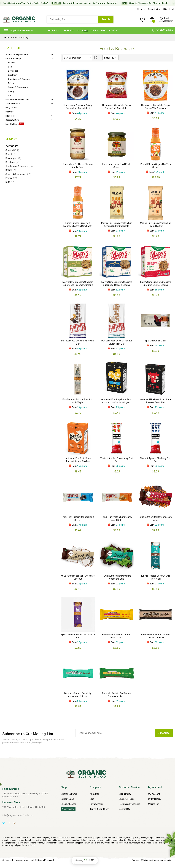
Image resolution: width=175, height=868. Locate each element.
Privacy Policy (97, 804)
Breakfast (13, 162)
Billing (165, 9)
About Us (94, 794)
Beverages (13, 158)
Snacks (12, 150)
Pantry (12, 178)
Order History (155, 799)
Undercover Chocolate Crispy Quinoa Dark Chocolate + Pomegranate (117, 108)
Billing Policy (125, 794)
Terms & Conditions (99, 809)
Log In (167, 18)
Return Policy (154, 9)
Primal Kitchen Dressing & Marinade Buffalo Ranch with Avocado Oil (78, 226)
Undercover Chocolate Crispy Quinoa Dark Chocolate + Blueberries (78, 108)
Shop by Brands (69, 804)
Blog (92, 799)
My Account (154, 794)
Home (7, 38)
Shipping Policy (126, 799)
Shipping (141, 9)
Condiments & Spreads (20, 166)
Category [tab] (12, 146)
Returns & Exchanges (129, 804)
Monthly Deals (165, 3)
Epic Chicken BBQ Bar (156, 341)
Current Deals (67, 799)
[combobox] (72, 20)
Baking (11, 170)
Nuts (10, 182)
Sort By (68, 58)
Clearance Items (69, 794)
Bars (10, 154)
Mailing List (154, 804)
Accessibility (68, 809)
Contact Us (124, 809)
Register (168, 21)
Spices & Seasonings (18, 174)
